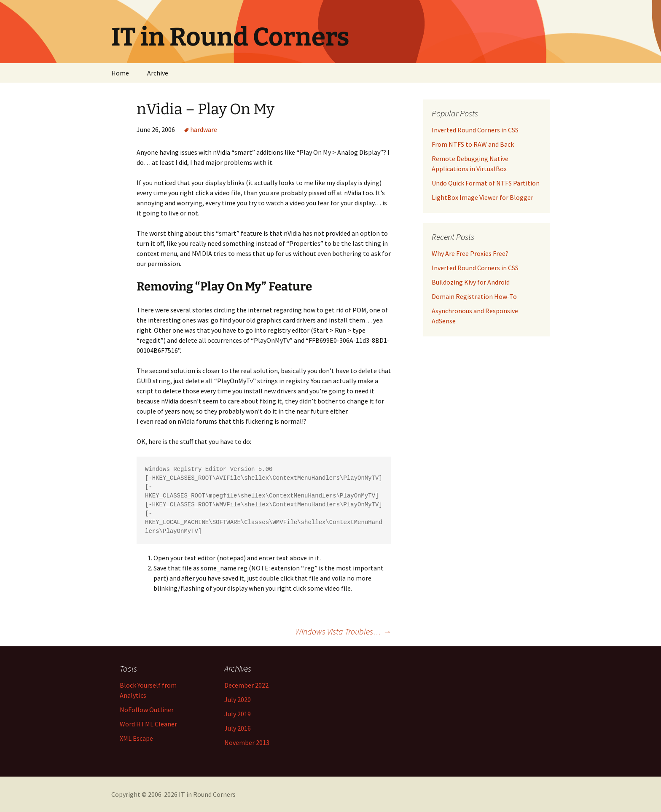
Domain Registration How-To (474, 296)
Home (120, 73)
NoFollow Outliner (147, 710)
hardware (204, 129)
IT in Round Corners (207, 794)
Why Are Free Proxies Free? (470, 253)
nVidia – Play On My (206, 109)
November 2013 (247, 742)
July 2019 (238, 714)
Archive (158, 73)
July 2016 (238, 728)
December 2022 (246, 685)
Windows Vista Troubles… (343, 631)
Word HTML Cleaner (148, 724)
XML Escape (136, 738)
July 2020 (238, 699)
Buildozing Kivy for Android (471, 282)
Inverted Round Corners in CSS (475, 268)
